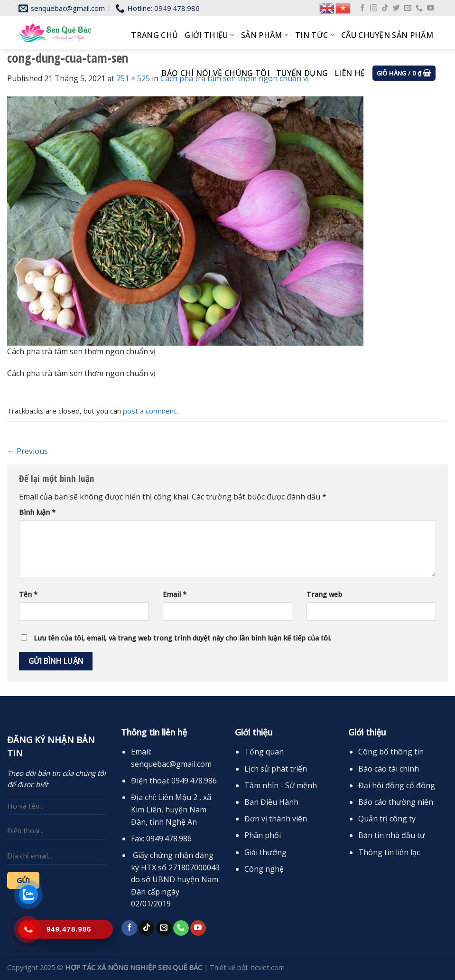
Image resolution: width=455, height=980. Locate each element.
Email (175, 594)
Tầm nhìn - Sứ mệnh (281, 785)
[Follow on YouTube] (431, 8)
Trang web (324, 594)
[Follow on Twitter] (396, 8)
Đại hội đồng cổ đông (397, 785)
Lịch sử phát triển (276, 769)
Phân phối (263, 835)
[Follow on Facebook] (362, 8)
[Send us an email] (408, 8)
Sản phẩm (265, 35)
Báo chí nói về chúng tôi (215, 73)
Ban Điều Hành (271, 802)
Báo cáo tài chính (389, 769)
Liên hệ (350, 73)
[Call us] (419, 8)
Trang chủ (154, 35)
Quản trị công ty (387, 819)
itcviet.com (268, 967)
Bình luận (37, 512)
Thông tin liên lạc (389, 852)
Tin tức (315, 35)
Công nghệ (264, 869)
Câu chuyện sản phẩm (387, 35)
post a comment (150, 411)
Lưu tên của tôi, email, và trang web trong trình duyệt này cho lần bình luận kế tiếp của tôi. (182, 638)
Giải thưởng (265, 852)
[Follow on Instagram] (374, 8)
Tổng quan (264, 752)
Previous (28, 451)
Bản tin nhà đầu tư (392, 835)
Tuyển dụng (302, 73)
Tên (28, 594)
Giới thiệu (209, 35)
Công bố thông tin (391, 752)
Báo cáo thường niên (396, 802)
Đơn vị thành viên (276, 819)
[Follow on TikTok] (385, 8)
